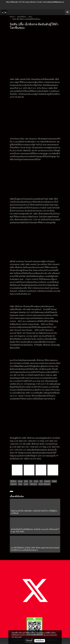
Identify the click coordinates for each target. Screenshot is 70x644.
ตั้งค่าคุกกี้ (29, 641)
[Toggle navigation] (67, 12)
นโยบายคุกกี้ (18, 637)
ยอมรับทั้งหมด (40, 641)
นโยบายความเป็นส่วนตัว (50, 635)
